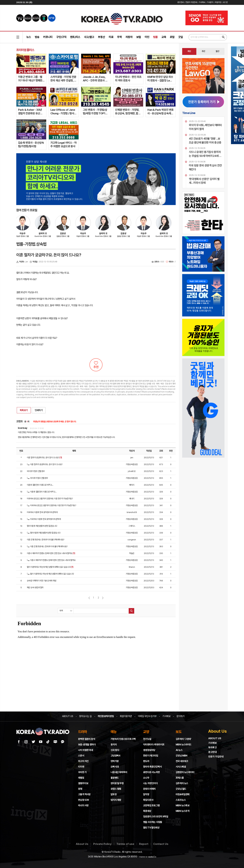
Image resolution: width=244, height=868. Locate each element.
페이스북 (19, 742)
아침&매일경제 (183, 794)
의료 (111, 37)
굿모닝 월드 (181, 789)
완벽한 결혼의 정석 (87, 739)
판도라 (146, 761)
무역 (119, 37)
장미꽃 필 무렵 (117, 783)
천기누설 (147, 739)
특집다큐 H (148, 800)
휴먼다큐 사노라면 (151, 772)
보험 (139, 37)
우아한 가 (82, 772)
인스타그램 (26, 742)
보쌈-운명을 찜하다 (87, 745)
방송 (37, 37)
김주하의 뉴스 (182, 783)
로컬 (172, 37)
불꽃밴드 (115, 778)
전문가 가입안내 (191, 2)
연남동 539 (84, 800)
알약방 (146, 794)
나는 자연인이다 (150, 783)
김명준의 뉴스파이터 (185, 772)
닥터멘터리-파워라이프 (154, 745)
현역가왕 (115, 761)
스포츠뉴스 (181, 800)
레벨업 (81, 778)
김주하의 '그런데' (183, 739)
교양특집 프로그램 (151, 805)
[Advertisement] (203, 481)
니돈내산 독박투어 (119, 772)
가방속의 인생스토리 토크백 (123, 739)
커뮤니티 (48, 37)
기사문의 (210, 2)
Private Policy (102, 844)
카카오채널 (63, 742)
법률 (155, 37)
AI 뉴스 (179, 750)
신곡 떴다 (115, 750)
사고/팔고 (89, 37)
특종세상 (147, 811)
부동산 (101, 37)
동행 (80, 789)
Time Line (189, 113)
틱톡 (48, 742)
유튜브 (41, 742)
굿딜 (181, 37)
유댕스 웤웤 (116, 789)
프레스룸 (180, 778)
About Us (82, 844)
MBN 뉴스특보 (183, 805)
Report (144, 844)
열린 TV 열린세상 (151, 828)
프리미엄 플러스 (25, 50)
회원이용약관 (126, 716)
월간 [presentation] (217, 51)
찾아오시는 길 (85, 716)
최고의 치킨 (83, 761)
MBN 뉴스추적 (183, 811)
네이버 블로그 (55, 742)
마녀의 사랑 (83, 805)
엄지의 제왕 (116, 800)
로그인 (225, 2)
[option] (44, 228)
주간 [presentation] (203, 51)
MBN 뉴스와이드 (184, 745)
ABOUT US (68, 716)
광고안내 (180, 2)
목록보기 (24, 410)
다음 (103, 598)
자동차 (129, 37)
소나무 (146, 778)
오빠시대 (115, 767)
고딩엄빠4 (115, 756)
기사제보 (202, 2)
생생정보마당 (149, 750)
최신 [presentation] (189, 51)
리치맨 (81, 767)
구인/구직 (61, 37)
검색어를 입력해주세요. (199, 37)
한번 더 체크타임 (151, 756)
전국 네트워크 (182, 761)
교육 (164, 37)
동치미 (114, 745)
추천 (96, 365)
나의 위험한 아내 (86, 750)
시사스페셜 (181, 767)
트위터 (33, 742)
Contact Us (161, 844)
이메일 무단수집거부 (147, 716)
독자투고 (212, 747)
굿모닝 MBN (182, 756)
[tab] (189, 51)
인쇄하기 (39, 410)
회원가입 (218, 2)
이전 (89, 598)
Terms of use (125, 844)
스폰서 (81, 756)
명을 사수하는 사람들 (153, 822)
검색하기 (223, 37)
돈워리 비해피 (149, 789)
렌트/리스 (75, 37)
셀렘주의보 (83, 783)
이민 (147, 37)
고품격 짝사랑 (84, 794)
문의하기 (181, 716)
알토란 (114, 794)
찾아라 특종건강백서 (152, 767)
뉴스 (29, 37)
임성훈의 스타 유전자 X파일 (156, 817)
